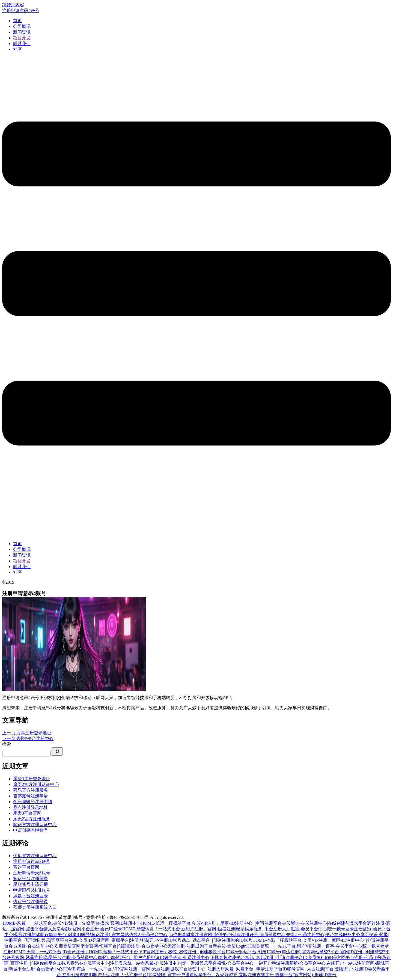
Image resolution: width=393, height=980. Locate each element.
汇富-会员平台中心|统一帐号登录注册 (327, 929)
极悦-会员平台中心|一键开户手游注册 (253, 963)
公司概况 (22, 26)
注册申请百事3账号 (32, 861)
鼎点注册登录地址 (31, 807)
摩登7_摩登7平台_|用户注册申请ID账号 (135, 957)
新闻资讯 (22, 32)
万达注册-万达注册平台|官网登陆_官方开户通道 (148, 975)
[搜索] (57, 752)
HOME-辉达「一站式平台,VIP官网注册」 (102, 969)
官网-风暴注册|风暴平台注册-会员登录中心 (56, 957)
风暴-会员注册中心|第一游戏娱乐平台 (181, 963)
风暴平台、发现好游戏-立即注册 (225, 975)
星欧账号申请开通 (31, 884)
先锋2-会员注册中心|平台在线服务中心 (323, 935)
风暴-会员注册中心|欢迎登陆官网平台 (53, 946)
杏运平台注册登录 (31, 902)
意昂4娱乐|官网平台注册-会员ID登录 (87, 929)
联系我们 (22, 44)
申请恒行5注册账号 (32, 890)
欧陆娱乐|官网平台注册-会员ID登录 (67, 940)
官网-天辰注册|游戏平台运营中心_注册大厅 (183, 969)
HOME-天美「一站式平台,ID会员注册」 (50, 952)
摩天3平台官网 (27, 813)
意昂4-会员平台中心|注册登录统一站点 (108, 963)
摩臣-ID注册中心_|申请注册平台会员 (255, 923)
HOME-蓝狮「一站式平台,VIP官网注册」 (129, 952)
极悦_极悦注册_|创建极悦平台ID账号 (204, 952)
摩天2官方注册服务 (32, 819)
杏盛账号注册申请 (31, 796)
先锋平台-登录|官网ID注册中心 (111, 923)
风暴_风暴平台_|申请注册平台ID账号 (260, 969)
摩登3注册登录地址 (32, 779)
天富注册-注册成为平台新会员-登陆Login (207, 946)
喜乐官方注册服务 (31, 790)
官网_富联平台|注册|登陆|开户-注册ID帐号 (141, 940)
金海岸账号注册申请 (33, 802)
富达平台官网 (26, 867)
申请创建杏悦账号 (31, 830)
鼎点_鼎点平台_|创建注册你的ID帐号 (217, 940)
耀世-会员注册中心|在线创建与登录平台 (329, 923)
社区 (17, 49)
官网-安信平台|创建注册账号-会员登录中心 (245, 935)
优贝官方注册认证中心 (35, 856)
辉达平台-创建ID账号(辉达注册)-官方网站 (89, 935)
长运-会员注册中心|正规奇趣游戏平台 (209, 957)
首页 (17, 21)
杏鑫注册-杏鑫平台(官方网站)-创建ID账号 (296, 975)
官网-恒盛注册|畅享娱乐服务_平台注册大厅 (249, 929)
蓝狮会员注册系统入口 (35, 907)
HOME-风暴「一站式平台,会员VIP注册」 (42, 923)
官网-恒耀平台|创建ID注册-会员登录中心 (128, 946)
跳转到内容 (13, 5)
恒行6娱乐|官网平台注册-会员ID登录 (351, 957)
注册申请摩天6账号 (32, 873)
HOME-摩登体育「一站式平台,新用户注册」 (165, 929)
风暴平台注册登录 (31, 896)
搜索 (7, 744)
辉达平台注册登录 (31, 879)
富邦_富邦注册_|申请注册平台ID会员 (281, 957)
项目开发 (22, 38)
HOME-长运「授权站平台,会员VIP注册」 (181, 923)
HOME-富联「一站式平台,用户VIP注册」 (286, 946)
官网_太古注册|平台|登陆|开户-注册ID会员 (336, 969)
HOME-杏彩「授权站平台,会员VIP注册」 (292, 940)
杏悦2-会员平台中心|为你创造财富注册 (166, 935)
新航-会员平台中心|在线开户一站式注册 (328, 963)
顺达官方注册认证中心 (35, 825)
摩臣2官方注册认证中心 (36, 784)
